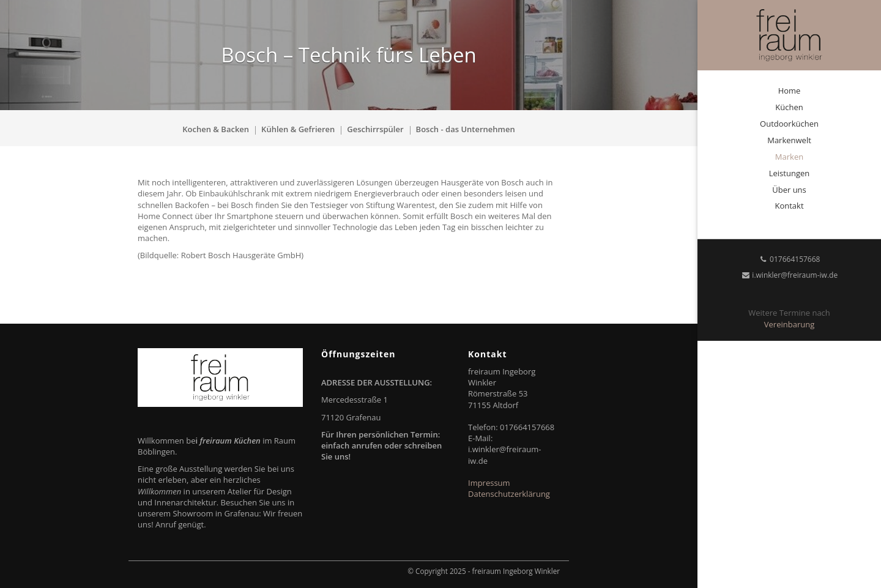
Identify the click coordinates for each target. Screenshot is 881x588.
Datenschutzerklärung (509, 494)
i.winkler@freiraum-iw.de (789, 275)
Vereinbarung (789, 324)
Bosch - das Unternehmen (466, 129)
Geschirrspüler (375, 129)
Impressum (489, 483)
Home (790, 91)
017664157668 (790, 259)
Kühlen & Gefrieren (298, 129)
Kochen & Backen (216, 129)
